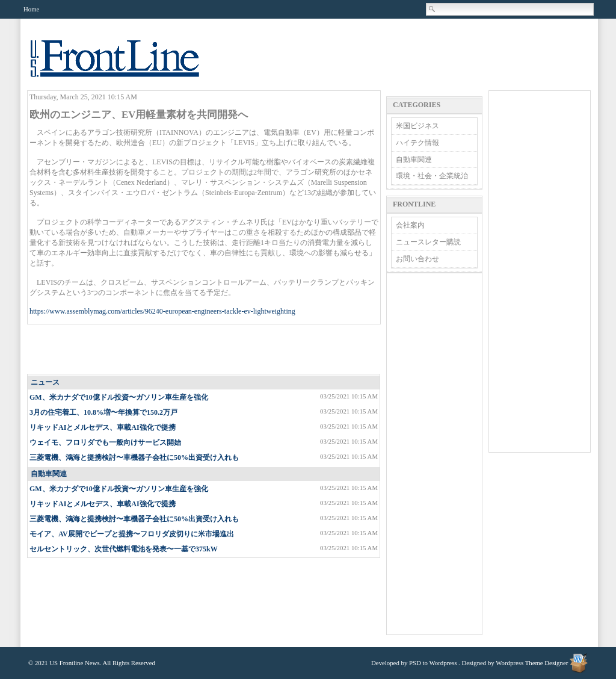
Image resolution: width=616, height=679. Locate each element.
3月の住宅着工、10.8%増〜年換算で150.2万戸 (103, 412)
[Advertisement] (205, 350)
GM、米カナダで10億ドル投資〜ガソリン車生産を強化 (119, 397)
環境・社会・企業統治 (432, 176)
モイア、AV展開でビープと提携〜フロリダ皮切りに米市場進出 (132, 534)
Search (433, 9)
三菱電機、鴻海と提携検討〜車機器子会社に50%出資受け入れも (134, 457)
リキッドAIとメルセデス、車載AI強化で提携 (103, 427)
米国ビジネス (417, 126)
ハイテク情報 (417, 143)
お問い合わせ (417, 259)
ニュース (45, 382)
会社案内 (410, 225)
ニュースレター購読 (428, 242)
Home (31, 9)
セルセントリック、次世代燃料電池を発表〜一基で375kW (124, 549)
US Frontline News (127, 65)
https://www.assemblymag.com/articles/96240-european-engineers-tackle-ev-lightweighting (162, 311)
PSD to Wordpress (433, 663)
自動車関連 (49, 474)
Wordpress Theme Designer (532, 663)
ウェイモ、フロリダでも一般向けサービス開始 (105, 442)
